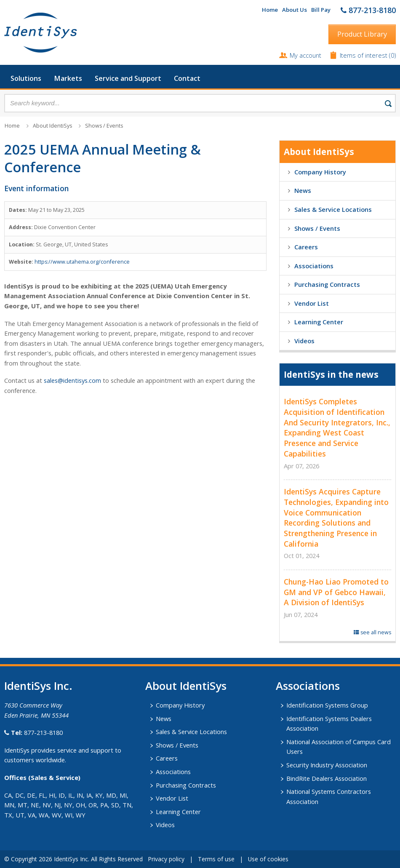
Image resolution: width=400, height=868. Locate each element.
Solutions (26, 78)
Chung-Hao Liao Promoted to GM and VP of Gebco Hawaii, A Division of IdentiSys (336, 592)
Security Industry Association (327, 765)
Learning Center (319, 322)
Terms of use (216, 859)
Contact (187, 78)
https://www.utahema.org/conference (82, 262)
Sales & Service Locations (333, 209)
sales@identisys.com (72, 380)
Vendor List (312, 303)
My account (305, 55)
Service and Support (128, 78)
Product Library (362, 34)
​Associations (308, 686)
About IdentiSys (52, 126)
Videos (304, 341)
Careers (306, 247)
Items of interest (364, 55)
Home (270, 10)
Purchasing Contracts (327, 284)
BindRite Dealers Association (327, 778)
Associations (314, 266)
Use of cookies (268, 859)
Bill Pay (321, 10)
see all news (372, 632)
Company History (320, 172)
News (303, 190)
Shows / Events (104, 126)
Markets (68, 78)
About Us (295, 10)
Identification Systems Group (327, 705)
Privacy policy (166, 859)
